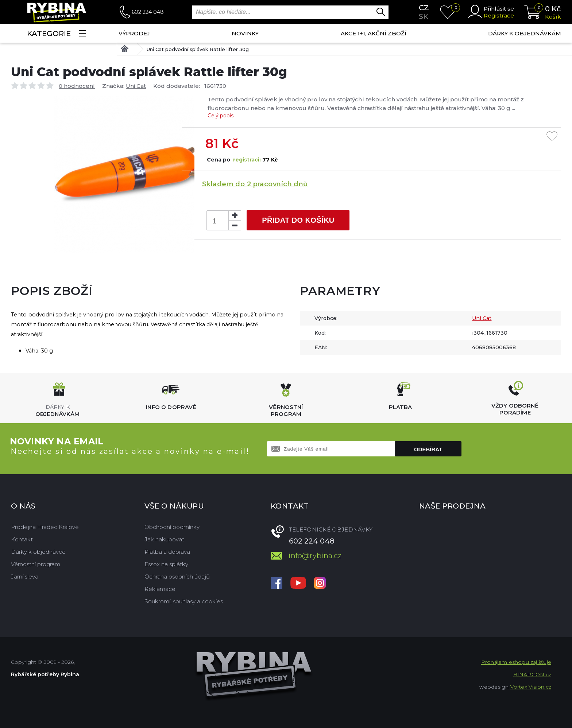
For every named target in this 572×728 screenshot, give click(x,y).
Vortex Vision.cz (531, 687)
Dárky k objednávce (38, 552)
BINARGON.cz (532, 674)
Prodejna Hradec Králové (45, 527)
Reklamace (160, 589)
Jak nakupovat (164, 539)
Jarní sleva (25, 577)
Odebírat (428, 449)
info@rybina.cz (315, 556)
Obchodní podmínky (172, 527)
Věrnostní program (36, 564)
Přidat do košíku (298, 220)
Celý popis (221, 116)
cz (424, 8)
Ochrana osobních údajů (177, 577)
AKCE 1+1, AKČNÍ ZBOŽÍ (374, 33)
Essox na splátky (166, 564)
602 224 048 (148, 12)
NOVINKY (245, 33)
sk (424, 16)
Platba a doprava (167, 552)
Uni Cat (136, 86)
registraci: (247, 160)
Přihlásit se (499, 9)
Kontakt (22, 539)
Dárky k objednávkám (525, 33)
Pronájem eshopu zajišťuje (516, 662)
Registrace (499, 15)
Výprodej (134, 33)
